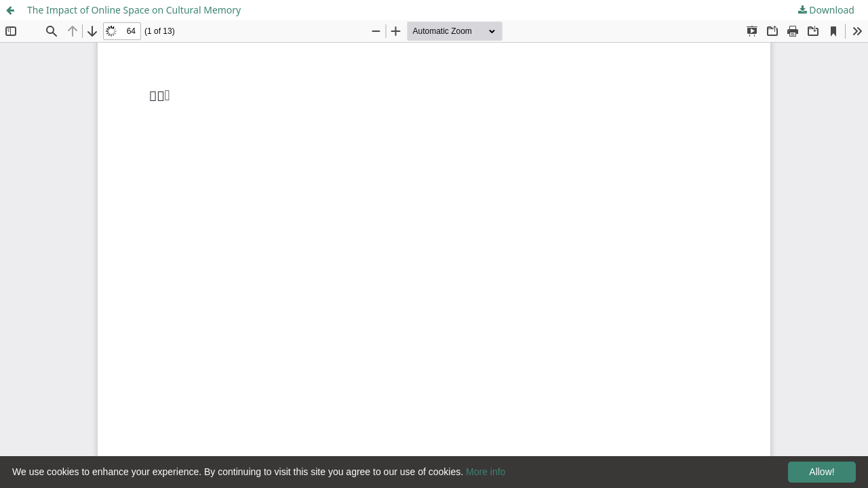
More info (486, 472)
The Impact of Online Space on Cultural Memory (134, 10)
